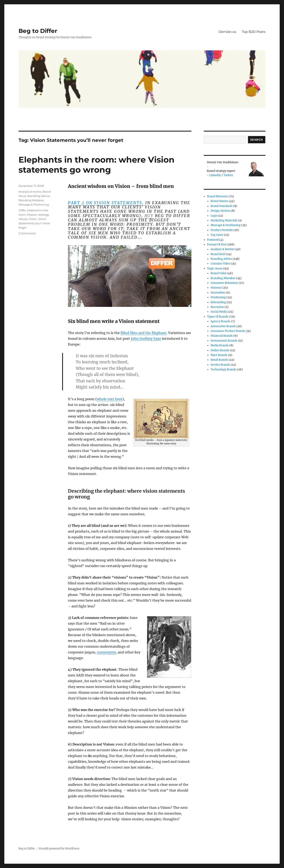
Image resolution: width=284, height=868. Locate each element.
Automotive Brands (223, 326)
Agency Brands (220, 321)
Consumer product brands (228, 331)
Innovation (218, 293)
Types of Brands (218, 317)
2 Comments (27, 233)
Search (257, 140)
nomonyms (106, 652)
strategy (44, 215)
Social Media (219, 312)
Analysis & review (30, 192)
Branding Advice (39, 196)
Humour (216, 288)
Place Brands (219, 355)
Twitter (228, 175)
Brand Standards (222, 206)
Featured (213, 240)
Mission (32, 215)
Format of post (217, 244)
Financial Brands (222, 336)
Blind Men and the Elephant (144, 333)
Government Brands (224, 341)
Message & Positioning (34, 205)
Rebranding (218, 302)
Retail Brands (219, 360)
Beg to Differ (38, 31)
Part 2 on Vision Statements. (107, 203)
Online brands (220, 350)
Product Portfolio (222, 230)
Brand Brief (218, 254)
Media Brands (220, 345)
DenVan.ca (227, 32)
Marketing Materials (224, 220)
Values (23, 219)
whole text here (110, 399)
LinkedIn (215, 175)
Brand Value (218, 273)
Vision (33, 219)
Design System (220, 211)
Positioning (218, 297)
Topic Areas (215, 269)
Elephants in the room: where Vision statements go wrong (97, 165)
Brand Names (219, 201)
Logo (214, 216)
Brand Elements (218, 196)
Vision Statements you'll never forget (34, 223)
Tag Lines (217, 235)
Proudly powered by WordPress (59, 849)
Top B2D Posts (254, 32)
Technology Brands (223, 369)
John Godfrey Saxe (146, 339)
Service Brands (220, 365)
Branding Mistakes (31, 200)
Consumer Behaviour (224, 283)
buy (149, 216)
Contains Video (220, 264)
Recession (217, 307)
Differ (22, 210)
